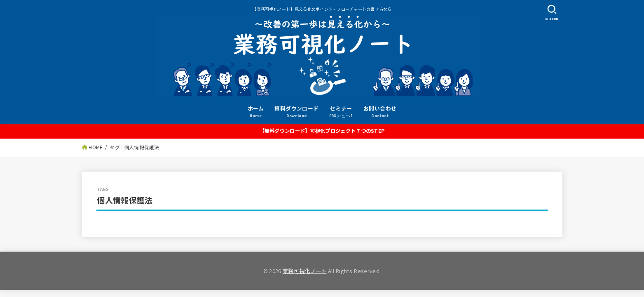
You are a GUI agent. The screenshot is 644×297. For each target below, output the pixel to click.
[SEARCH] (552, 13)
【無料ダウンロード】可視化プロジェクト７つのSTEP (322, 131)
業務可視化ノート (305, 271)
